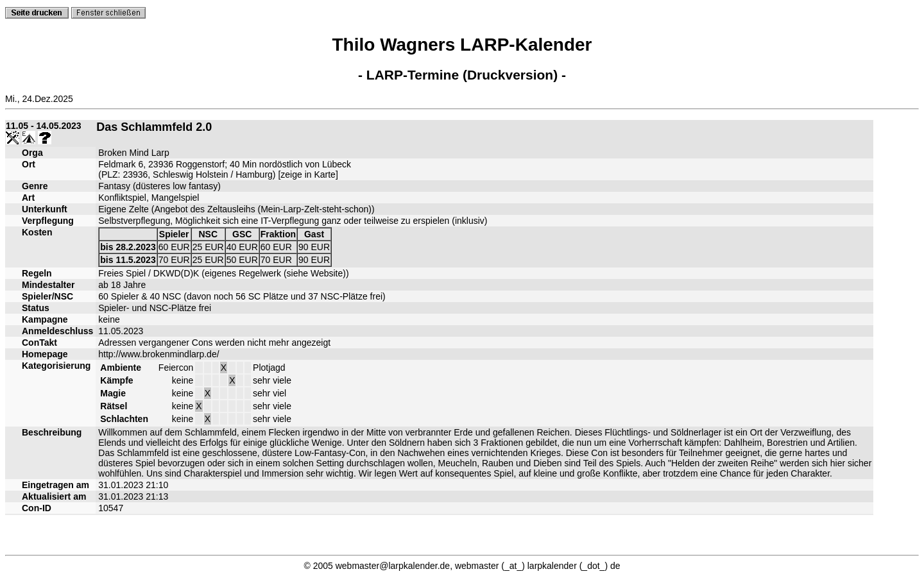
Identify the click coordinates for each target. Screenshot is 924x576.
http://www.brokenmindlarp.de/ (158, 354)
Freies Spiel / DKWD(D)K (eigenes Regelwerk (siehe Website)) (223, 273)
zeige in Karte (308, 174)
